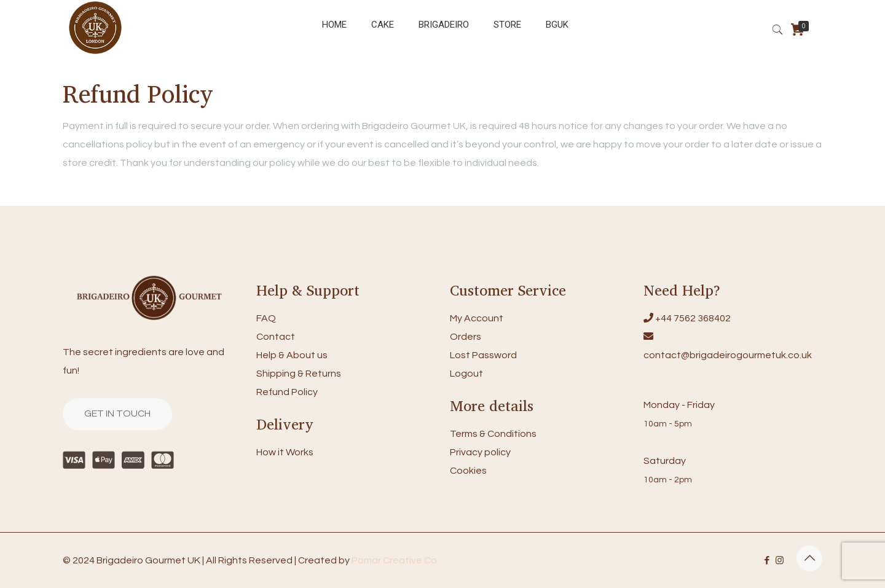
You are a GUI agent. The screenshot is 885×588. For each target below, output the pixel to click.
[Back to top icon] (809, 559)
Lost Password (483, 355)
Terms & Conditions (493, 434)
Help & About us (292, 355)
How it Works (285, 452)
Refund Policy (287, 392)
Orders (466, 337)
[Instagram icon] (780, 561)
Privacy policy (480, 452)
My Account (477, 318)
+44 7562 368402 (693, 318)
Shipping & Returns (299, 374)
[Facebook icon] (767, 561)
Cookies (468, 471)
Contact (276, 337)
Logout (466, 374)
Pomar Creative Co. (395, 560)
